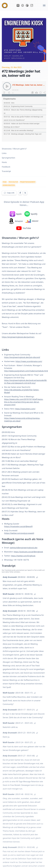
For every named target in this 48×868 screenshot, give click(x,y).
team (5, 182)
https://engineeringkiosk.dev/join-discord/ (22, 357)
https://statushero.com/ (25, 409)
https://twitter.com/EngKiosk (23, 556)
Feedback (6, 167)
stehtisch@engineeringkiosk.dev (24, 548)
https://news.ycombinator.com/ (29, 361)
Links (4, 153)
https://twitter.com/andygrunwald (19, 533)
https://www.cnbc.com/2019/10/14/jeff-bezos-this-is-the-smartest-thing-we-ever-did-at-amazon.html (24, 402)
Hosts (4, 162)
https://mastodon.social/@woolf (18, 526)
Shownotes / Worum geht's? (14, 149)
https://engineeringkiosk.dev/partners (18, 337)
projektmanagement (28, 182)
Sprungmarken (8, 158)
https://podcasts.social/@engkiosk (28, 552)
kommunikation (9, 185)
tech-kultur (13, 182)
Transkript (6, 171)
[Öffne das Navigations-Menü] (44, 5)
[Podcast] (24, 111)
